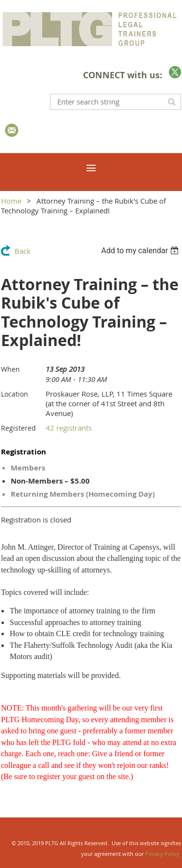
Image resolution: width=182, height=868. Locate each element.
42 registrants (69, 428)
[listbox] (141, 251)
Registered (18, 428)
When (10, 369)
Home (11, 201)
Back (23, 251)
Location (15, 394)
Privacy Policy (162, 854)
